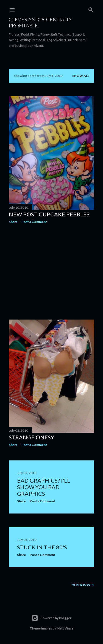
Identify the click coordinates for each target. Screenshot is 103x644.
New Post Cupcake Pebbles (49, 214)
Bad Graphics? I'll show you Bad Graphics (44, 487)
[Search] (91, 9)
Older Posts (83, 585)
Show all (81, 76)
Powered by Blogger (51, 618)
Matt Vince (65, 628)
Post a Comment (34, 222)
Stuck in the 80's (42, 547)
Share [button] (13, 222)
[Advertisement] (51, 272)
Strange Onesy (31, 437)
